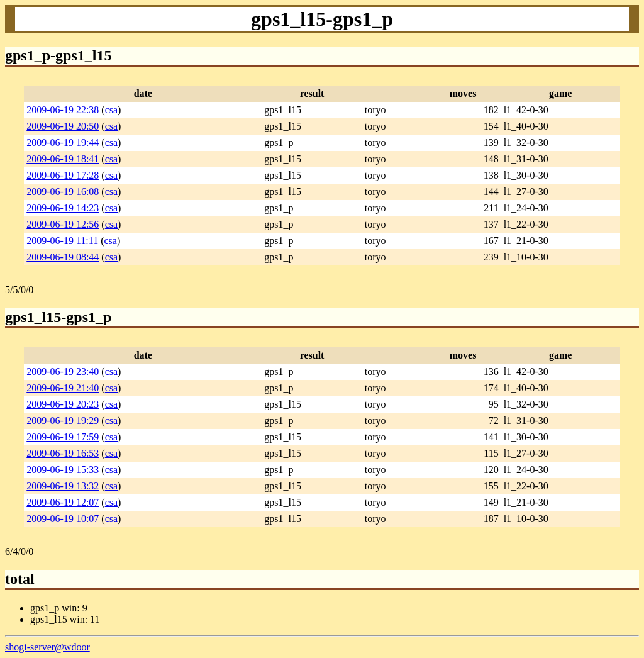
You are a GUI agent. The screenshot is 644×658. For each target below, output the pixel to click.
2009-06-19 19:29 (63, 421)
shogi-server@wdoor (47, 647)
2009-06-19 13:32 (63, 486)
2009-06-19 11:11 (62, 241)
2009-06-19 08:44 (63, 257)
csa (111, 110)
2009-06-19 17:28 (63, 175)
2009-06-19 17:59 (63, 437)
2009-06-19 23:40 (63, 371)
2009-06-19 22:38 (63, 110)
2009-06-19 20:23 (63, 404)
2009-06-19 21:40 (63, 388)
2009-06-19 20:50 (63, 126)
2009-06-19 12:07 (63, 502)
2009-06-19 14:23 (63, 208)
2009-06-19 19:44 (63, 142)
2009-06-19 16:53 (63, 453)
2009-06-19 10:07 (63, 519)
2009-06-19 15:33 (63, 470)
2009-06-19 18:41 (63, 159)
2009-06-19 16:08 (63, 192)
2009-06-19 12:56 (63, 224)
